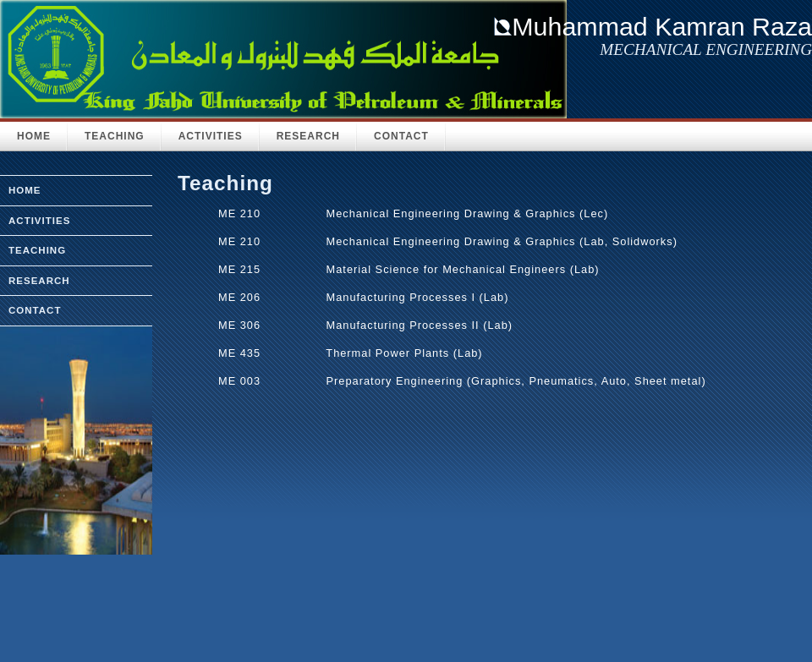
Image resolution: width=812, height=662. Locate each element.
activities (39, 221)
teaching (37, 250)
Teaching (115, 136)
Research (308, 136)
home (25, 190)
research (39, 281)
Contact (401, 136)
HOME (34, 136)
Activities (211, 136)
